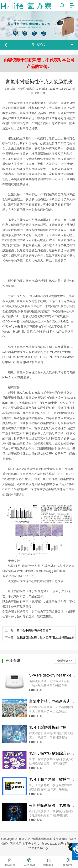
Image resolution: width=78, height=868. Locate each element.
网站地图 (16, 844)
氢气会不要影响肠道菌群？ (34, 630)
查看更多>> (65, 661)
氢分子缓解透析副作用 (48, 727)
